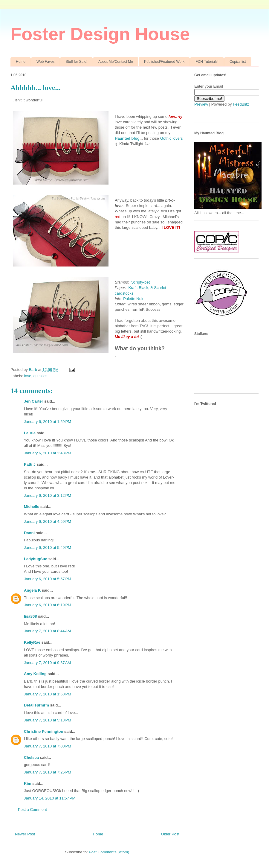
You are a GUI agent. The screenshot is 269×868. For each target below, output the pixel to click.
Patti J (30, 464)
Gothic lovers (172, 138)
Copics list (238, 62)
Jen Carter (33, 401)
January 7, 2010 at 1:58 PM (48, 694)
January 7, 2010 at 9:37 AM (47, 663)
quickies (40, 376)
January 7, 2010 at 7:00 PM (48, 746)
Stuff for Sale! (76, 62)
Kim (28, 784)
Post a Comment (32, 810)
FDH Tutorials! (207, 62)
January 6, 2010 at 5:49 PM (48, 548)
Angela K (32, 590)
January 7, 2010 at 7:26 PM (48, 772)
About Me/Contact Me (116, 62)
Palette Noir (133, 299)
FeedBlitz (241, 104)
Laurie (30, 433)
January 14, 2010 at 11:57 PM (50, 798)
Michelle (32, 507)
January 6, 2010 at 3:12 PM (48, 495)
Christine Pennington (43, 731)
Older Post (170, 834)
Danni (29, 533)
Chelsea (31, 757)
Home (21, 62)
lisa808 (30, 616)
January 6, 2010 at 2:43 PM (48, 453)
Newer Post (25, 834)
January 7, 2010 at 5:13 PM (48, 720)
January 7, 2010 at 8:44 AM (47, 631)
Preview (201, 104)
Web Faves (45, 62)
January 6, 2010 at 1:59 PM (48, 422)
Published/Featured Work (164, 62)
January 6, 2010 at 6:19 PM (48, 605)
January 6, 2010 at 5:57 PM (48, 579)
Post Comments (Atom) (109, 852)
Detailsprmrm (36, 705)
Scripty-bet (140, 282)
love (28, 376)
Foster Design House (100, 34)
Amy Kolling (35, 674)
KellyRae (32, 642)
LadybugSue (36, 559)
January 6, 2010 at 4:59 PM (48, 521)
